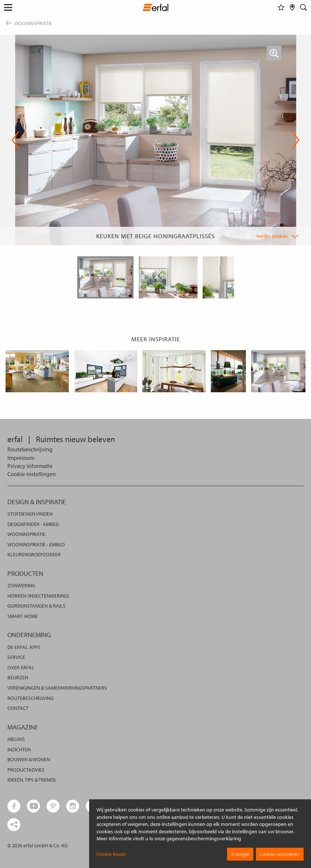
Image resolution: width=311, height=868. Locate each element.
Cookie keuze (111, 854)
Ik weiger (240, 854)
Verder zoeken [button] (272, 236)
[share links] (14, 825)
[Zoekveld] (304, 7)
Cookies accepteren (280, 854)
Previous (15, 140)
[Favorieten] (281, 7)
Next (296, 140)
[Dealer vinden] (292, 7)
